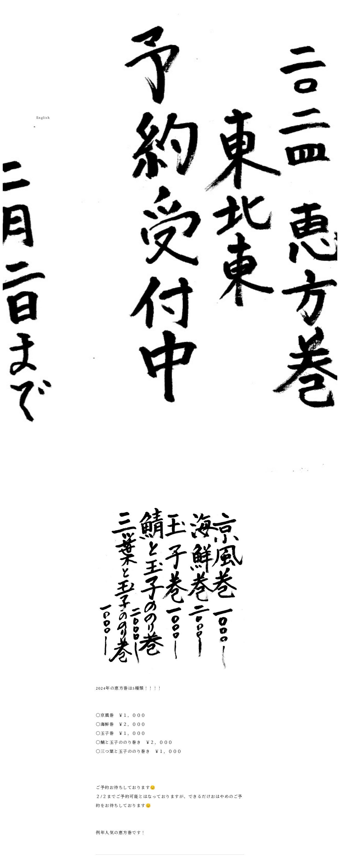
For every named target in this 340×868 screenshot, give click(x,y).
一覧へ (170, 708)
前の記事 (197, 708)
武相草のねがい (22, 68)
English (43, 118)
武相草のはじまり (11, 70)
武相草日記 (66, 64)
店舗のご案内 (55, 66)
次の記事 (143, 708)
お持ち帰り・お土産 (44, 73)
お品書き (33, 61)
